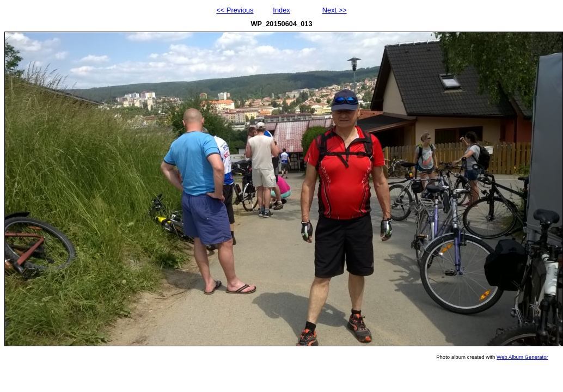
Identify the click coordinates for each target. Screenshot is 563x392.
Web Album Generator (522, 357)
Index (281, 10)
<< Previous (235, 10)
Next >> (335, 10)
